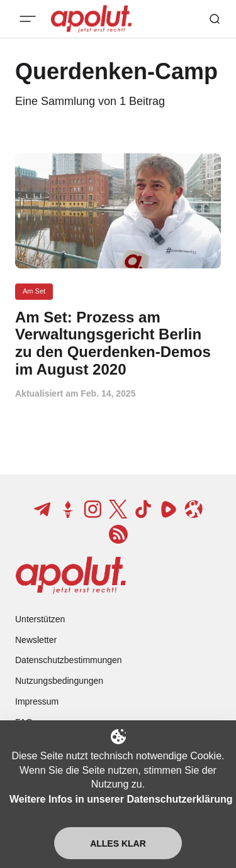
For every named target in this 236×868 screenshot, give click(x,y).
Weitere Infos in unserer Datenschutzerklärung (121, 799)
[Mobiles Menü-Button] (28, 19)
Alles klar (118, 843)
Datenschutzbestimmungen (69, 660)
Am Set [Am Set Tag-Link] (34, 291)
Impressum (37, 701)
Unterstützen (40, 619)
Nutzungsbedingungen (59, 681)
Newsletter (36, 640)
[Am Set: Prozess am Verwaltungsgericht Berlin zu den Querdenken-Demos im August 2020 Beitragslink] (118, 343)
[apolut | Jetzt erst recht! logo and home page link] (71, 575)
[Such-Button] (215, 19)
